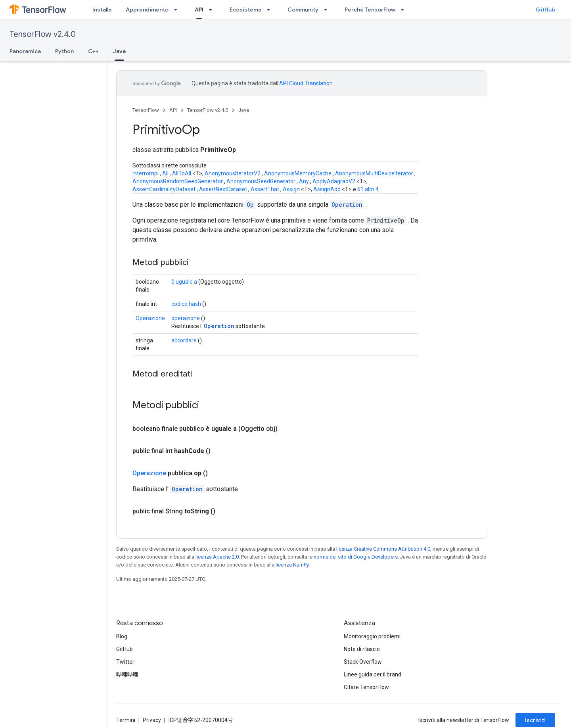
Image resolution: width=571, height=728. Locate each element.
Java (244, 110)
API (173, 110)
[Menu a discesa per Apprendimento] (178, 10)
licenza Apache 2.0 (217, 557)
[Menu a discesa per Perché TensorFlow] (405, 10)
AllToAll (182, 173)
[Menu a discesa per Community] (328, 10)
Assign (291, 189)
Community (303, 10)
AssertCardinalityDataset (164, 189)
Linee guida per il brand (373, 674)
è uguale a (184, 282)
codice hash (186, 304)
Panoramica (25, 51)
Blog (122, 636)
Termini (126, 720)
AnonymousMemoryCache (298, 173)
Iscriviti (535, 720)
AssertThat (265, 189)
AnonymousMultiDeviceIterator (374, 173)
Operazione (150, 318)
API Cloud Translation (306, 83)
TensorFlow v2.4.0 (43, 34)
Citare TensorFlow (366, 687)
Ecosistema (245, 10)
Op (250, 205)
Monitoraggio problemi (372, 636)
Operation (347, 205)
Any (304, 181)
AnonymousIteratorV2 (233, 173)
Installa (102, 10)
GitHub (545, 10)
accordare (184, 340)
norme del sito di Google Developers (356, 557)
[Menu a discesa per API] (213, 10)
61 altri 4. (369, 189)
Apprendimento (147, 10)
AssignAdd (327, 189)
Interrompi (146, 173)
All (165, 173)
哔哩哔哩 (127, 674)
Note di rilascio (362, 649)
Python (64, 51)
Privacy (152, 720)
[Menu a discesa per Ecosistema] (271, 10)
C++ (93, 51)
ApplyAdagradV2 (334, 181)
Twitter (125, 662)
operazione (186, 318)
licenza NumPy (292, 565)
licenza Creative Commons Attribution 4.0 (383, 549)
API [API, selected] (199, 10)
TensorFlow (146, 110)
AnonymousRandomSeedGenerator (178, 181)
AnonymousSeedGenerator (261, 181)
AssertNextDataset (223, 189)
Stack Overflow (363, 662)
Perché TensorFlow (370, 10)
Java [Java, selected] (119, 51)
